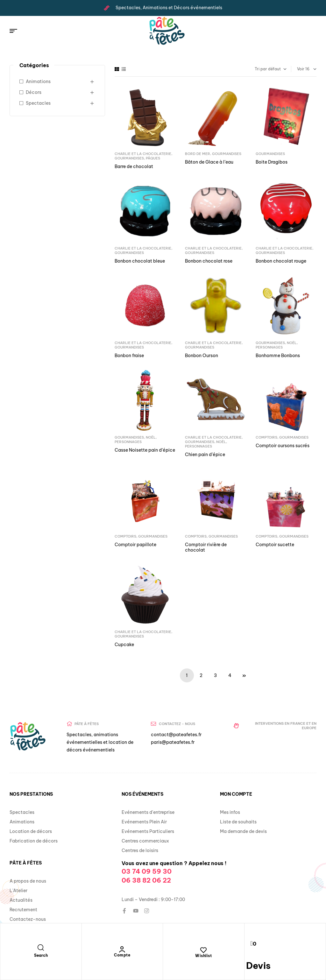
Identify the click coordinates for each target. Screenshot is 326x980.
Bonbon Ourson (202, 356)
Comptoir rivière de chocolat (206, 547)
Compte (122, 955)
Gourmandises (129, 158)
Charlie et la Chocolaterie (143, 154)
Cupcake (124, 645)
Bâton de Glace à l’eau (209, 162)
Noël (292, 343)
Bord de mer (198, 154)
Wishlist (203, 956)
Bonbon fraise (129, 356)
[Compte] (122, 949)
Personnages (269, 347)
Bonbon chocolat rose (209, 261)
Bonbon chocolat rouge (281, 261)
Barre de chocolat (134, 166)
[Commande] (254, 69)
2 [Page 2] (201, 675)
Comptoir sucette (275, 545)
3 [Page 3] (215, 675)
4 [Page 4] (230, 675)
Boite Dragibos (272, 162)
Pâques (153, 158)
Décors (34, 92)
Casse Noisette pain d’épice (145, 450)
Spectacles (38, 103)
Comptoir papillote (135, 545)
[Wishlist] (203, 950)
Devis (258, 966)
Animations (38, 81)
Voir (301, 69)
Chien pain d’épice (205, 455)
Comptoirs (266, 437)
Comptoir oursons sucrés (283, 446)
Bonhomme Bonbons (278, 356)
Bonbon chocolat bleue (140, 261)
